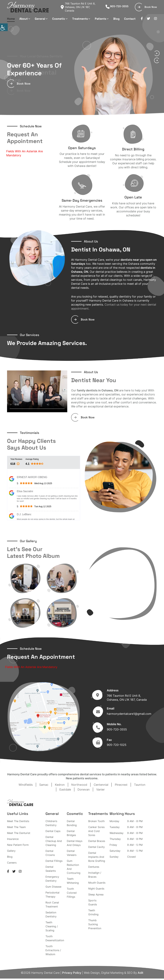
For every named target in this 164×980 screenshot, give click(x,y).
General (40, 19)
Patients (100, 19)
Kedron (60, 785)
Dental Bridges (71, 833)
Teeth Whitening (73, 881)
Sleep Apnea (96, 894)
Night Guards (96, 889)
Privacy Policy (72, 973)
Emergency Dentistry (52, 879)
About (24, 19)
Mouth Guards (97, 883)
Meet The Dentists (18, 821)
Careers (12, 863)
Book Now (147, 7)
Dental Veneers (72, 853)
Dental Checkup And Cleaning (54, 841)
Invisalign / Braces (95, 875)
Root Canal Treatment (52, 904)
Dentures (94, 867)
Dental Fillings (54, 861)
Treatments (80, 19)
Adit (141, 973)
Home (11, 19)
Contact (130, 19)
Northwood (79, 785)
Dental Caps (53, 831)
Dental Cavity (96, 847)
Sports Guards (93, 902)
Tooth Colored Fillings (72, 893)
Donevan (84, 789)
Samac (44, 785)
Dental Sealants (51, 869)
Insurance (13, 839)
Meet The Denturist (19, 833)
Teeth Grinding (93, 912)
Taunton (140, 785)
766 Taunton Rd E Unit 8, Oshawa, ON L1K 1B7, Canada (78, 7)
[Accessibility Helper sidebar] (4, 27)
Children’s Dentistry (51, 823)
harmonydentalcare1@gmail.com (129, 714)
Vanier (100, 789)
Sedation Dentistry (51, 914)
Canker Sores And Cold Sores (96, 831)
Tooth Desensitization (55, 938)
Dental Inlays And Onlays (75, 843)
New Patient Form (18, 845)
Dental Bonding (72, 823)
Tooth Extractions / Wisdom (53, 950)
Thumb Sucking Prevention (95, 924)
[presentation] (157, 53)
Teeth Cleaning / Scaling (52, 926)
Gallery (11, 851)
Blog (116, 19)
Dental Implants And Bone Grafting (97, 857)
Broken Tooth (96, 821)
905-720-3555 (117, 6)
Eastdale (65, 789)
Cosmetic (59, 19)
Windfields (26, 785)
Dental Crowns (50, 853)
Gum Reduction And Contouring (74, 867)
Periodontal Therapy (52, 895)
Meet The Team (16, 827)
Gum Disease (53, 887)
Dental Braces (97, 841)
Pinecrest (121, 785)
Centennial (101, 785)
